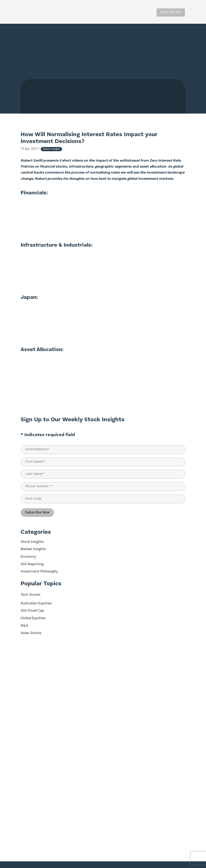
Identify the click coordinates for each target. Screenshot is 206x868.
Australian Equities (36, 601)
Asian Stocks (31, 631)
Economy (28, 555)
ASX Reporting (32, 562)
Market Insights (33, 547)
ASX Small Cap (32, 609)
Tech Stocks (30, 593)
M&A (24, 624)
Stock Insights (32, 540)
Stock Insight (51, 147)
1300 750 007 (171, 12)
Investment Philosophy (39, 569)
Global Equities (33, 616)
